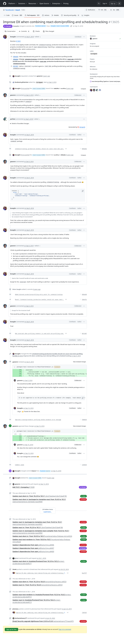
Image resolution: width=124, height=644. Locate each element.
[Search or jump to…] (99, 3)
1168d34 (84, 465)
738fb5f (84, 613)
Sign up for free (11, 629)
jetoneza (15, 609)
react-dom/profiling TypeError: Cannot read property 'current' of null (105, 81)
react (18, 10)
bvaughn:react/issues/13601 (60, 26)
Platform (13, 3)
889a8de (84, 149)
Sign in (105, 3)
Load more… (48, 512)
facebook (10, 10)
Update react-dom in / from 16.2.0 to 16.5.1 (40, 496)
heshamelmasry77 (21, 618)
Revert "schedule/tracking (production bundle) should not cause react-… (39, 300)
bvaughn (16, 26)
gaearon (13, 95)
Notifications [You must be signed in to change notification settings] (90, 10)
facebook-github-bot (22, 82)
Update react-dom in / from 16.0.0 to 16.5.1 (42, 536)
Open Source (45, 3)
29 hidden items (48, 509)
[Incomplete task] (11, 59)
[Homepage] (5, 4)
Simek (15, 569)
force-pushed (25, 88)
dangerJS (82, 127)
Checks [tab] (36, 31)
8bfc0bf (84, 334)
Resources (33, 3)
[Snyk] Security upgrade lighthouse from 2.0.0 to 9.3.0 (43, 621)
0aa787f (84, 573)
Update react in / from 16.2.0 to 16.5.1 (38, 527)
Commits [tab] (25, 31)
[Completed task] (11, 57)
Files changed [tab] (49, 31)
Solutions (23, 3)
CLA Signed (39, 82)
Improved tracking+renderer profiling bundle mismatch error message (38, 420)
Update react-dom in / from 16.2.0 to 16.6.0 (39, 582)
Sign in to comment (65, 629)
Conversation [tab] (10, 31)
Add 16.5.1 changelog (23, 487)
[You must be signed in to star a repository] (115, 10)
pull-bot (13, 119)
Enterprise (57, 3)
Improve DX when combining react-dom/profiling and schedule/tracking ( (40, 573)
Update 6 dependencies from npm (33, 551)
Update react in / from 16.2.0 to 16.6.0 (37, 585)
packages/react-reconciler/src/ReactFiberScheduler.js (35, 367)
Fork (103, 10)
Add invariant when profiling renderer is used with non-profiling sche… (39, 334)
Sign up (113, 3)
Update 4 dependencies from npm (33, 545)
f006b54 (84, 420)
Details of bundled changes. (20, 123)
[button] (84, 37)
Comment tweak (20, 465)
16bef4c (84, 300)
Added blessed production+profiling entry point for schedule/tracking (39, 295)
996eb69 (84, 295)
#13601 (18, 41)
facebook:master (40, 26)
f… (65, 573)
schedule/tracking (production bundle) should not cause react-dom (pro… (39, 149)
